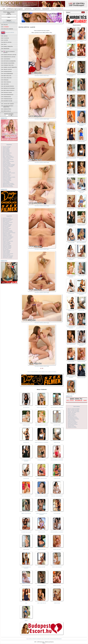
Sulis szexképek (6, 240)
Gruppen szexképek (7, 170)
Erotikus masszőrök (9, 63)
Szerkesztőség (53, 639)
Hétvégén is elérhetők (9, 61)
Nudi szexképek (6, 223)
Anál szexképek (6, 149)
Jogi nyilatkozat (30, 639)
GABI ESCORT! (71, 361)
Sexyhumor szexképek (7, 236)
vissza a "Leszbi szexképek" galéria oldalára (36, 372)
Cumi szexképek (6, 160)
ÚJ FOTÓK (6, 40)
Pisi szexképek (6, 227)
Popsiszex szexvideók (72, 423)
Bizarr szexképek (6, 154)
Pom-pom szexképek (7, 228)
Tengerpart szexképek (7, 246)
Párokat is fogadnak (9, 88)
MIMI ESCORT (71, 175)
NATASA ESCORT (57, 549)
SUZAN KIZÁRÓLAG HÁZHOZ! (26, 460)
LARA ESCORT (57, 478)
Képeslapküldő (46, 9)
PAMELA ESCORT (57, 585)
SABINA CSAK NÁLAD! (42, 478)
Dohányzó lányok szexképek (8, 161)
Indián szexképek (6, 174)
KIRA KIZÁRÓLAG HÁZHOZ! (57, 407)
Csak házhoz (7, 59)
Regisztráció (5, 22)
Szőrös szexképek (6, 244)
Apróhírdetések (28, 9)
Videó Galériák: (77, 406)
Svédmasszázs (7, 97)
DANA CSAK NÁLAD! (42, 407)
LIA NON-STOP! (57, 425)
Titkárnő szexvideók (72, 426)
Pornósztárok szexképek (8, 231)
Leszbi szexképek (6, 182)
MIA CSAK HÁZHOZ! (81, 242)
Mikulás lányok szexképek (8, 186)
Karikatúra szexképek (7, 175)
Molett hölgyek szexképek (8, 219)
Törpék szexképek (6, 252)
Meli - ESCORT (71, 394)
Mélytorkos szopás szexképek (9, 184)
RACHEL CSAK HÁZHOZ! (57, 496)
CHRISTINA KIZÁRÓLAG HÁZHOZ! (42, 514)
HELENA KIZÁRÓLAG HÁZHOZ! (71, 377)
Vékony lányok (8, 69)
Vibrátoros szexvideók (72, 427)
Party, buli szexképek (7, 225)
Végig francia (7, 82)
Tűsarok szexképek (7, 255)
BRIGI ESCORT (81, 209)
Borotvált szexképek (7, 155)
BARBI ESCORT (26, 425)
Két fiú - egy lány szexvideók (74, 410)
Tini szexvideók (71, 425)
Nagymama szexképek (7, 220)
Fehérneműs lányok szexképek (9, 164)
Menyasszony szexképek (8, 185)
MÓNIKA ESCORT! (42, 460)
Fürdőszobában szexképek (8, 167)
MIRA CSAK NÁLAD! (26, 513)
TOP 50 (5, 44)
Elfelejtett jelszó (12, 22)
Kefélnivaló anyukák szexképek (9, 177)
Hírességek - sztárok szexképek (9, 173)
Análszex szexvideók (72, 413)
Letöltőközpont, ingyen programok (15, 9)
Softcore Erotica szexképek (8, 237)
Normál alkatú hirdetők (10, 67)
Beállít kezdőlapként (37, 639)
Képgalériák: (9, 145)
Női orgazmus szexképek (8, 222)
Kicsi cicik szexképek (7, 178)
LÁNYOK (5, 36)
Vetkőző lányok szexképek (8, 256)
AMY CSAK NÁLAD (42, 603)
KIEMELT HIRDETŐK (8, 46)
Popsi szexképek (6, 230)
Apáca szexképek (6, 150)
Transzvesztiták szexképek (8, 254)
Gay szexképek (6, 168)
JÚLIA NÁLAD (26, 407)
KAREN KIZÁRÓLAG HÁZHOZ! (26, 567)
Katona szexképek (6, 176)
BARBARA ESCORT (42, 585)
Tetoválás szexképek (7, 248)
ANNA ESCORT (71, 242)
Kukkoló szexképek (7, 179)
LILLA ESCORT (57, 513)
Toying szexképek (6, 253)
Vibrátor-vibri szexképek (8, 257)
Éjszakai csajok (8, 92)
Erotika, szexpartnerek (56, 9)
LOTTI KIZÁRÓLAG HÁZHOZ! (42, 496)
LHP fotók (6, 84)
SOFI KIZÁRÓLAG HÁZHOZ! (42, 425)
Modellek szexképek (7, 218)
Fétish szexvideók (71, 414)
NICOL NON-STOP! (26, 585)
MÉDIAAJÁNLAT (7, 111)
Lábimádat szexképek (7, 180)
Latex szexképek (6, 181)
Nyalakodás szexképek (7, 224)
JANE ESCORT (57, 442)
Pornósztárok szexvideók (73, 424)
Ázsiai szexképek (6, 151)
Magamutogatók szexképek (8, 183)
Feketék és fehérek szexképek (9, 165)
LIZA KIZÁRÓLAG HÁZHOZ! (57, 460)
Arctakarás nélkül (9, 86)
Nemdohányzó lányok (9, 57)
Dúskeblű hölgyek (8, 65)
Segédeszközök (7, 71)
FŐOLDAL (6, 25)
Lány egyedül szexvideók (73, 418)
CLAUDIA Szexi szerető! (26, 532)
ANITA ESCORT (42, 532)
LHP (4, 9)
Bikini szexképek (6, 152)
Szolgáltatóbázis (37, 9)
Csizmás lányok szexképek (8, 159)
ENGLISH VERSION (10, 32)
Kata (26, 603)
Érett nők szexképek (7, 163)
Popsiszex (6, 80)
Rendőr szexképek (6, 234)
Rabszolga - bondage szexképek (9, 233)
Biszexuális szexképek (7, 153)
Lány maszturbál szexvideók (73, 419)
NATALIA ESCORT (42, 549)
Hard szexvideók (71, 416)
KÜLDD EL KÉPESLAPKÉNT (41, 76)
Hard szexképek (6, 171)
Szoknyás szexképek (7, 243)
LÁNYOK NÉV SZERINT (9, 104)
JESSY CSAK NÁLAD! (57, 567)
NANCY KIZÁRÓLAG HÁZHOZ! (71, 75)
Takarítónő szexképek (7, 245)
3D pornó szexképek (7, 147)
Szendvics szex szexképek (8, 241)
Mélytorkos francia (9, 90)
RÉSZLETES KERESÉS (8, 29)
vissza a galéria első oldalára (51, 372)
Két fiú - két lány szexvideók (73, 411)
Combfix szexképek (7, 158)
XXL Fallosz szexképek (7, 258)
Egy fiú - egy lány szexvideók (74, 408)
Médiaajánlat (59, 639)
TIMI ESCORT (57, 603)
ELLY (71, 108)
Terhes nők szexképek (7, 247)
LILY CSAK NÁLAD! (26, 496)
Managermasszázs (8, 95)
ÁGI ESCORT (26, 478)
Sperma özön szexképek (7, 238)
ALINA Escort (26, 442)
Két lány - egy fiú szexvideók (74, 412)
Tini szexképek (6, 249)
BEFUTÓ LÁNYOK (7, 42)
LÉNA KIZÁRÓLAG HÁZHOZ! (57, 532)
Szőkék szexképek (6, 242)
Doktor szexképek (6, 162)
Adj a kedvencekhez (46, 639)
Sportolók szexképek (7, 239)
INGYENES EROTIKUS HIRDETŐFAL (8, 106)
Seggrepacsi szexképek (7, 235)
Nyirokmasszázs (8, 99)
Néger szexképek (6, 221)
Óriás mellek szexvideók (73, 422)
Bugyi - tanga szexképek (8, 156)
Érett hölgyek (7, 76)
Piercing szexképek (7, 226)
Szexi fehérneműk (8, 74)
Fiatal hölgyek (7, 78)
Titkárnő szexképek (7, 250)
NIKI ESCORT (26, 549)
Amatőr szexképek (6, 148)
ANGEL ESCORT (42, 567)
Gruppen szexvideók (72, 415)
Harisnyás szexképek (7, 172)
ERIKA (26, 620)
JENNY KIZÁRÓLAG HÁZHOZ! (42, 442)
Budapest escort (8, 101)
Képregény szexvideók (72, 417)
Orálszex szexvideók (72, 421)
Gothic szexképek (6, 169)
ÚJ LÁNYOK (6, 38)
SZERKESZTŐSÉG (7, 109)
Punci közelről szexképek (8, 232)
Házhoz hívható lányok (10, 55)
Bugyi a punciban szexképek (8, 157)
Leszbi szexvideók (71, 420)
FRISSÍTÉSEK (6, 49)
